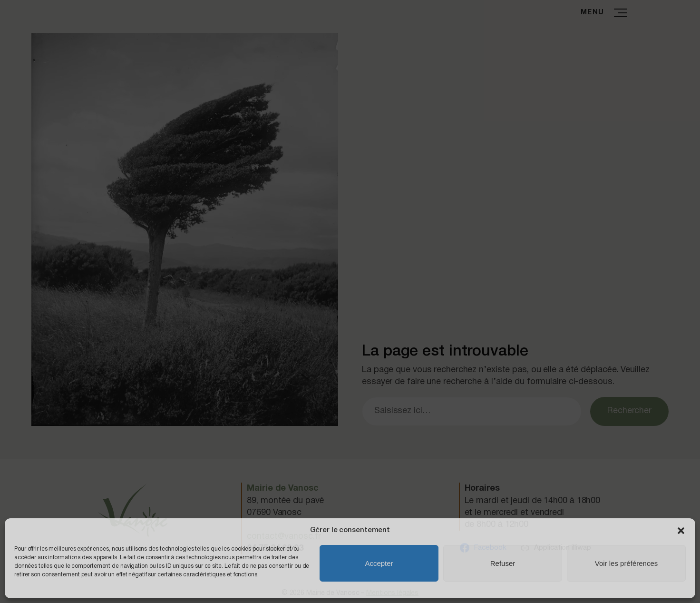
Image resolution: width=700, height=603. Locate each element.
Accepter (379, 563)
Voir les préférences (627, 563)
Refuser (503, 563)
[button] (681, 531)
